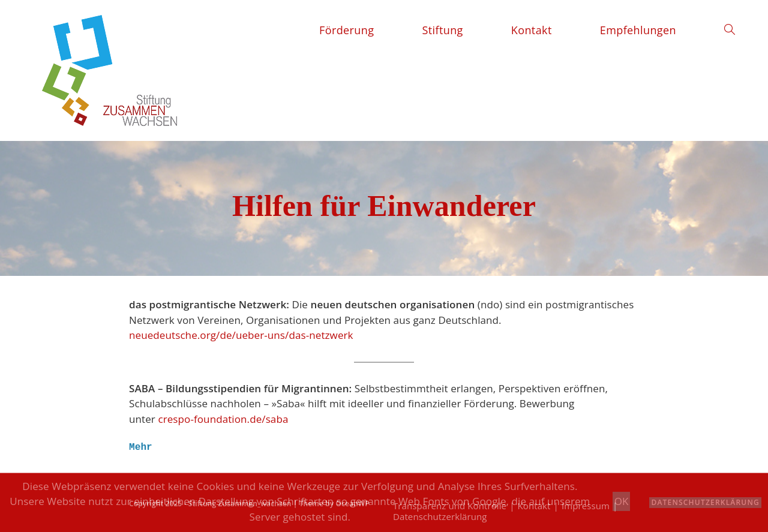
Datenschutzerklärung (705, 502)
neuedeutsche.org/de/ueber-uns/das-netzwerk (241, 335)
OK (622, 501)
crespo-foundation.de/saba (223, 419)
